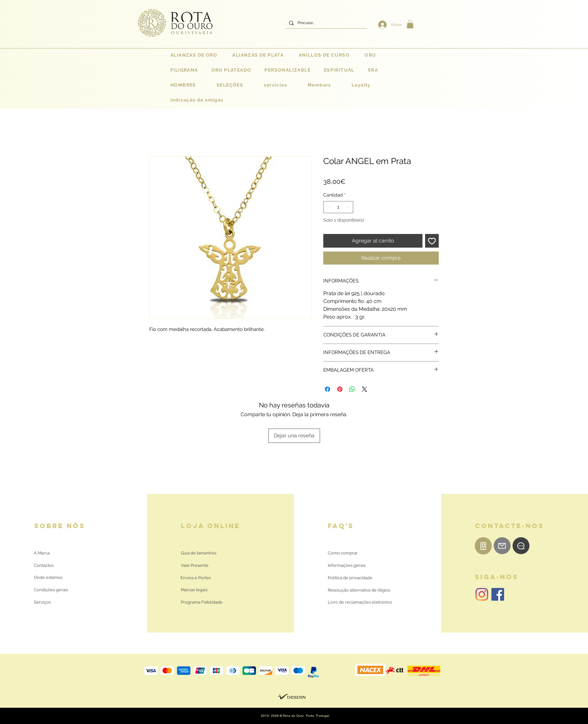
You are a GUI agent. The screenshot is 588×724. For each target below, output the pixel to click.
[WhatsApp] (521, 546)
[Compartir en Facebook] (327, 389)
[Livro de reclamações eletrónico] (360, 602)
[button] (410, 24)
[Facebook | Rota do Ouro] (498, 594)
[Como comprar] (343, 553)
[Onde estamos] (49, 578)
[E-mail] (502, 546)
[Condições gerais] (51, 590)
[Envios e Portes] (196, 578)
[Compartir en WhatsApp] (352, 389)
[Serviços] (42, 602)
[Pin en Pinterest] (340, 389)
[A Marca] (42, 553)
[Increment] (348, 207)
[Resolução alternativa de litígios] (359, 590)
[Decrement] (328, 207)
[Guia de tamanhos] (199, 553)
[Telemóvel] (483, 546)
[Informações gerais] (347, 566)
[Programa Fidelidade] (202, 602)
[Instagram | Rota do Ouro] (482, 594)
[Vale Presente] (196, 566)
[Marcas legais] (194, 590)
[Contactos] (49, 566)
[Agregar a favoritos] (432, 241)
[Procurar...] (325, 23)
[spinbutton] (338, 207)
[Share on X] (365, 389)
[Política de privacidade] (350, 578)
